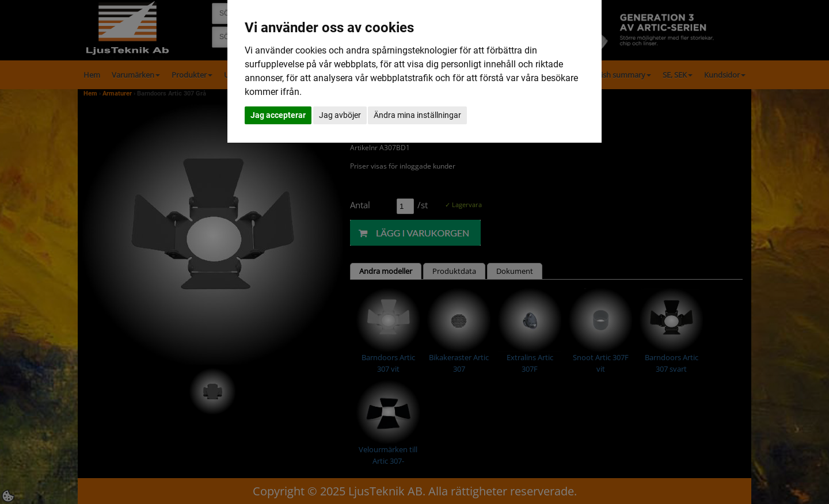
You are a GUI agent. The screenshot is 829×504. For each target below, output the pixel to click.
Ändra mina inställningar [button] (417, 115)
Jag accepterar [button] (278, 115)
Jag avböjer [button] (340, 115)
